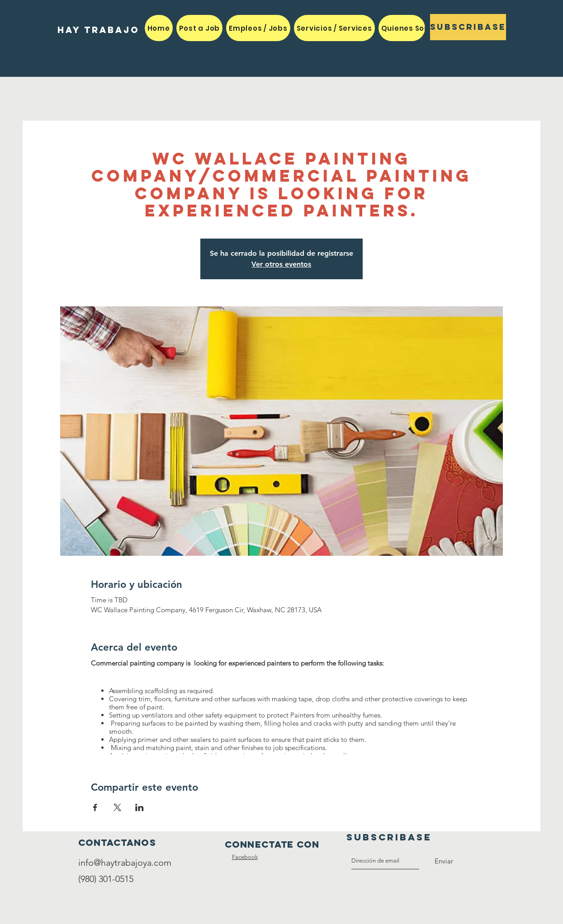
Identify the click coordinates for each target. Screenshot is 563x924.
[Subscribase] (468, 27)
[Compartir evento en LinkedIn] (140, 807)
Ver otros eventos (281, 264)
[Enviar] (444, 861)
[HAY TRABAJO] (98, 30)
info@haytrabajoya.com (125, 863)
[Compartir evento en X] (117, 807)
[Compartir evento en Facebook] (95, 807)
